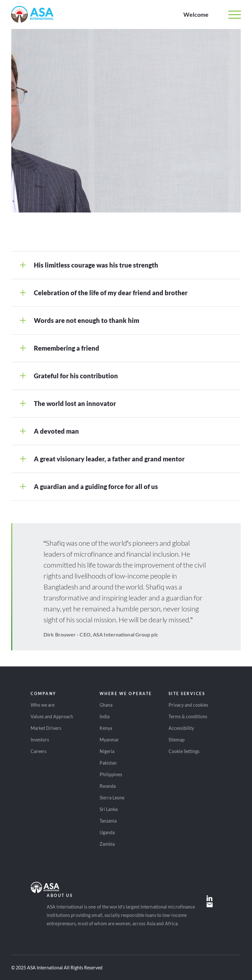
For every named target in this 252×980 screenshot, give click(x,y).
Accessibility (181, 728)
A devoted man (56, 431)
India (105, 716)
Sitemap (177, 740)
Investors (40, 740)
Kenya (106, 728)
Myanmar (109, 740)
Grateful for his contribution (76, 376)
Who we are (43, 705)
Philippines (111, 774)
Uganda (107, 832)
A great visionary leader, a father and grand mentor (109, 459)
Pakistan (108, 763)
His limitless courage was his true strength (96, 265)
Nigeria (107, 751)
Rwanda (108, 786)
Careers (39, 751)
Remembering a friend (67, 348)
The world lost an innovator (75, 403)
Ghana (106, 705)
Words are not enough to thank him (87, 320)
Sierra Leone (112, 798)
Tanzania (108, 821)
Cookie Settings (184, 751)
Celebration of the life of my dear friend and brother (111, 293)
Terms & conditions (188, 716)
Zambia (107, 844)
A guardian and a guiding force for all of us (96, 486)
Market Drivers (46, 728)
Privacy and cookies (188, 705)
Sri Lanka (109, 809)
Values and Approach (52, 716)
